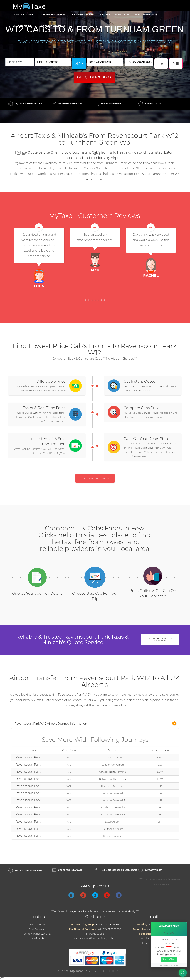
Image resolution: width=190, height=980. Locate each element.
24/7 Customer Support (29, 104)
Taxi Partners (146, 15)
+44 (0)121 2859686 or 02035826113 (119, 870)
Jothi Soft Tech (120, 971)
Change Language (114, 15)
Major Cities (24, 26)
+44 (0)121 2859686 (107, 924)
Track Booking (24, 14)
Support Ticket (154, 103)
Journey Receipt (83, 14)
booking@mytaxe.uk (70, 103)
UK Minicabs (37, 938)
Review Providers (53, 14)
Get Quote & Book (95, 77)
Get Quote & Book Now (95, 478)
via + (79, 64)
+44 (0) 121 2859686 (111, 103)
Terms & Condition (85, 938)
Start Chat (169, 959)
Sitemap (95, 943)
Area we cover (53, 26)
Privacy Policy (107, 938)
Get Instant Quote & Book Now (160, 639)
